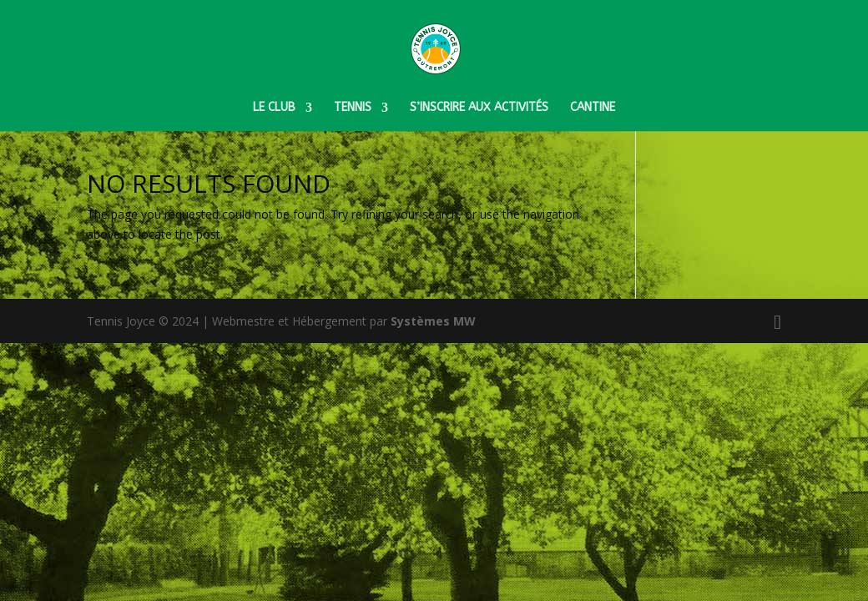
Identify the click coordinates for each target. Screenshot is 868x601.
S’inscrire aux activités (479, 108)
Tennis (353, 108)
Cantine (593, 108)
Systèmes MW (433, 321)
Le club (274, 108)
